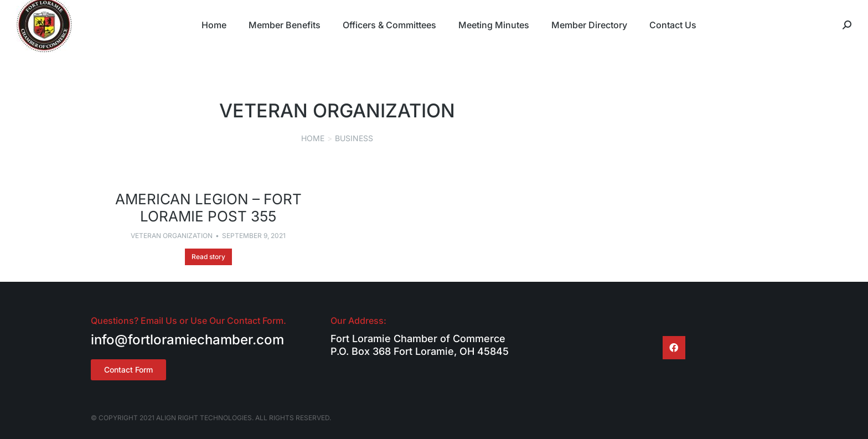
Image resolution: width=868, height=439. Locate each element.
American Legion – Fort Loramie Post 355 (208, 208)
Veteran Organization (172, 236)
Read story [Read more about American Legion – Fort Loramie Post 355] (208, 257)
